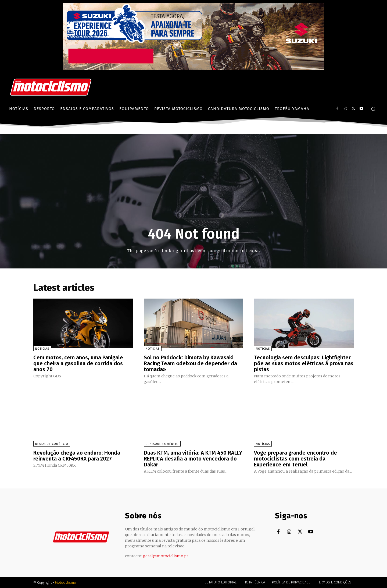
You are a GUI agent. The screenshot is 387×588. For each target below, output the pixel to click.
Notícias (42, 349)
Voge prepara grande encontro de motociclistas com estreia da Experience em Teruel (295, 459)
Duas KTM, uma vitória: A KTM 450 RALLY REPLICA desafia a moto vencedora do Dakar (193, 459)
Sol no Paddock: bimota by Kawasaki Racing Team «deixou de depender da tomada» (190, 363)
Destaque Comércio (52, 444)
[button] (373, 109)
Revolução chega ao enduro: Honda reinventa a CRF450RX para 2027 (77, 456)
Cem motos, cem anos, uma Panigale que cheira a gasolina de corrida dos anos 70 (78, 363)
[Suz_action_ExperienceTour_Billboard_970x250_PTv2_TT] (193, 68)
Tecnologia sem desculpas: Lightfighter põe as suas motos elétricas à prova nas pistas (304, 363)
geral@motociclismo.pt (166, 556)
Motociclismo (66, 582)
